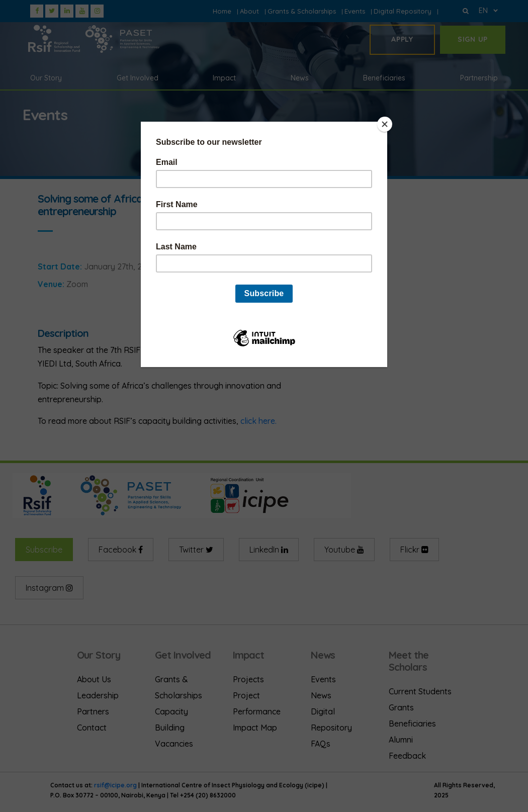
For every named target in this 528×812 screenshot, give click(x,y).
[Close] (385, 124)
